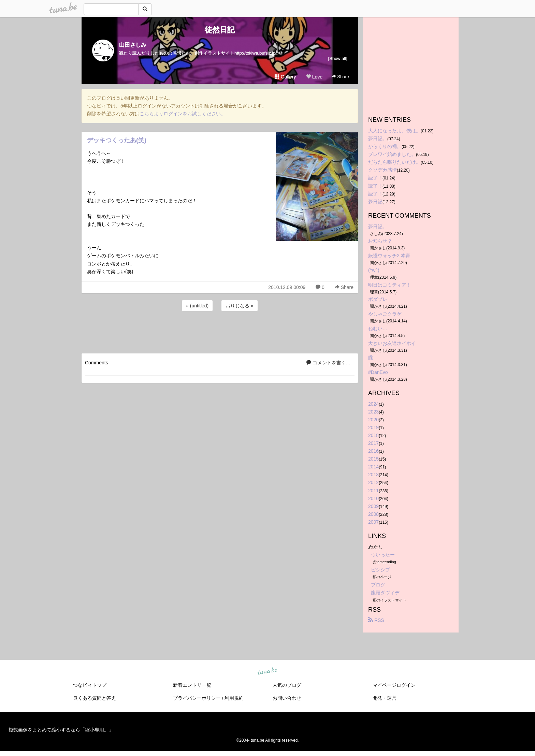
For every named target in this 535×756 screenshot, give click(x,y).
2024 (373, 404)
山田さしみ (133, 45)
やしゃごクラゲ (385, 314)
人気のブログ (287, 685)
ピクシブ (380, 570)
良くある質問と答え (95, 698)
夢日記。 (378, 139)
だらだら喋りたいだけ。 (394, 162)
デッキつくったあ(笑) (117, 140)
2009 (373, 506)
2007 (373, 522)
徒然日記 (220, 30)
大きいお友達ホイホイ (392, 343)
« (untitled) (197, 306)
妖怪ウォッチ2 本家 (389, 256)
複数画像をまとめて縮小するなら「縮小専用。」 (61, 730)
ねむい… (378, 329)
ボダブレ (378, 299)
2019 (373, 427)
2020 (373, 420)
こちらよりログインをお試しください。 (183, 114)
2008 (373, 514)
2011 (373, 491)
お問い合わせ (287, 698)
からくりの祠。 (385, 146)
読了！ (375, 178)
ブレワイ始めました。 (392, 154)
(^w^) (374, 270)
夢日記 (375, 202)
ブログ (378, 585)
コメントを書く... (328, 363)
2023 (373, 412)
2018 (373, 435)
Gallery (285, 77)
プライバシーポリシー (197, 698)
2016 (373, 451)
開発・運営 (385, 698)
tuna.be (267, 671)
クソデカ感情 (382, 170)
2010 (373, 498)
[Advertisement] (220, 331)
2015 (373, 459)
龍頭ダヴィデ (385, 593)
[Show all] (338, 59)
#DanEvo (378, 372)
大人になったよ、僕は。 (394, 131)
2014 (373, 467)
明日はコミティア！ (390, 285)
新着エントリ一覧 (192, 685)
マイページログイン (394, 685)
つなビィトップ (90, 685)
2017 (373, 443)
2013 (373, 475)
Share (340, 77)
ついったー (383, 555)
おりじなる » (240, 306)
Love (314, 77)
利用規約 (234, 698)
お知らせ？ (380, 241)
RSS (376, 620)
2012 (373, 482)
